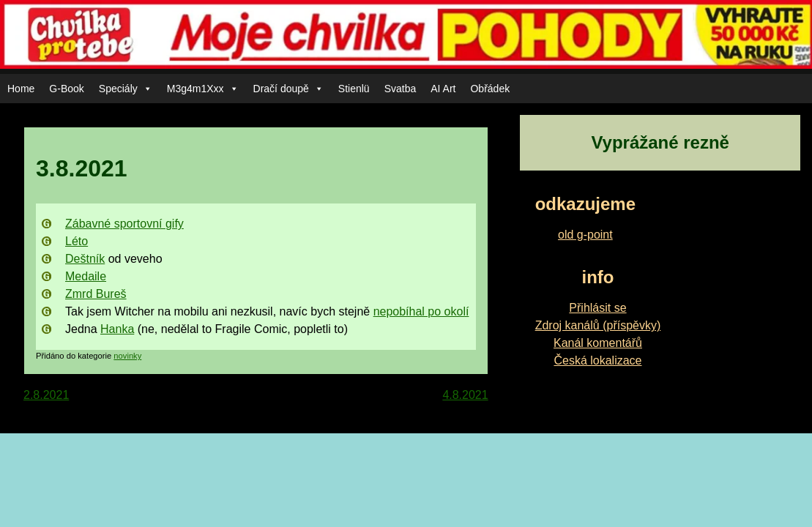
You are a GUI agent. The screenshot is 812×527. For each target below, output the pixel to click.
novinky (127, 356)
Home (21, 89)
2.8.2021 (46, 395)
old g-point (585, 235)
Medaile (86, 276)
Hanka (117, 329)
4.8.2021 (465, 395)
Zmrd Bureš (96, 294)
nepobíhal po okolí (421, 311)
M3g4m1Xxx (203, 89)
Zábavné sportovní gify (124, 224)
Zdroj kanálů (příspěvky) (598, 325)
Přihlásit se (597, 308)
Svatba (401, 89)
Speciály (126, 89)
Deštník (85, 259)
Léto (77, 241)
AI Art (443, 89)
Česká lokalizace (597, 360)
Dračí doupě (288, 89)
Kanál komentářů (598, 343)
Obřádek (490, 89)
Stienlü (354, 89)
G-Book (66, 89)
